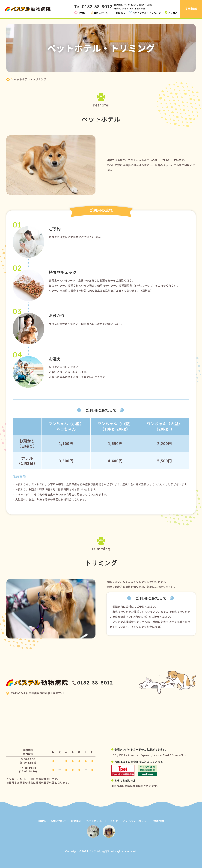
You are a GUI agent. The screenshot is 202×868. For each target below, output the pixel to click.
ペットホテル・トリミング (102, 821)
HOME (42, 821)
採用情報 (159, 821)
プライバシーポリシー (136, 821)
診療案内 (76, 821)
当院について (58, 821)
